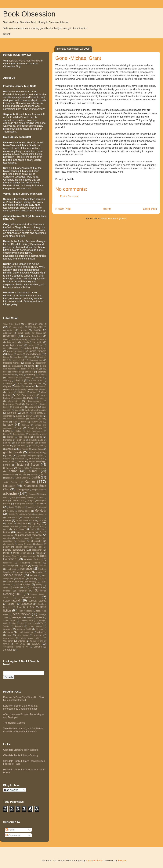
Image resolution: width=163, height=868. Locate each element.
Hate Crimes (9, 462)
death (30, 398)
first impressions (34, 431)
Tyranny (19, 626)
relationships (9, 566)
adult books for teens (30, 333)
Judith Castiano (11, 482)
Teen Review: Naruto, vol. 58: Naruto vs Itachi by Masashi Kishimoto (23, 730)
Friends (38, 437)
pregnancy (37, 550)
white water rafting (31, 638)
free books (24, 437)
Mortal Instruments (33, 518)
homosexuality (40, 468)
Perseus (22, 541)
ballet (11, 354)
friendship (7, 440)
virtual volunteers (25, 632)
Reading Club (9, 556)
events (39, 416)
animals (25, 342)
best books (18, 357)
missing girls (41, 514)
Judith (36, 477)
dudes (18, 410)
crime (10, 392)
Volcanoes (42, 632)
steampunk (37, 587)
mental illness (24, 511)
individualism (9, 475)
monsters (12, 517)
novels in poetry (26, 532)
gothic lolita (37, 449)
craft (44, 389)
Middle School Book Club (20, 514)
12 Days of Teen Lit (35, 324)
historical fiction (28, 465)
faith (15, 422)
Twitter (6, 626)
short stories (23, 584)
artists (6, 348)
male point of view (24, 504)
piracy (20, 544)
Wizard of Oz (36, 641)
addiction (8, 333)
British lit (29, 372)
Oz (41, 532)
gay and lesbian (25, 443)
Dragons (33, 407)
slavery (39, 585)
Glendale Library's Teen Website (21, 750)
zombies (8, 650)
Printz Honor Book (22, 553)
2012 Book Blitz (35, 327)
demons (43, 398)
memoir (42, 507)
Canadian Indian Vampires (19, 378)
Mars (12, 507)
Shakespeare (13, 582)
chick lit (19, 380)
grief (20, 456)
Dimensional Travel (12, 404)
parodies (7, 538)
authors (42, 348)
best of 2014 (19, 360)
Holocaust (8, 468)
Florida (6, 434)
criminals (22, 392)
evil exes (7, 419)
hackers (7, 459)
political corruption (24, 547)
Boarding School (12, 363)
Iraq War (22, 475)
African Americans (33, 336)
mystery (36, 523)
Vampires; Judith (24, 629)
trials (14, 623)
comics (29, 386)
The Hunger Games (14, 723)
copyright (24, 389)
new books (19, 529)
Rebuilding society (30, 563)
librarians (33, 494)
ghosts (10, 449)
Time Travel (9, 620)
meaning (31, 507)
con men (42, 386)
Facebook (21, 419)
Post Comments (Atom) (114, 219)
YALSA (36, 644)
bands (19, 354)
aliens (6, 339)
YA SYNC (20, 644)
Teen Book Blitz (25, 607)
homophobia (23, 468)
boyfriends (16, 372)
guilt (41, 456)
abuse (24, 330)
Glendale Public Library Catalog (21, 755)
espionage (8, 416)
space (6, 587)
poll (40, 547)
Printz (6, 553)
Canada (43, 375)
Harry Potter (36, 459)
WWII (6, 644)
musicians (22, 523)
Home (107, 209)
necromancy (37, 526)
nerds (6, 529)
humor (33, 471)
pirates (30, 544)
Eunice (19, 416)
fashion (26, 425)
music (10, 523)
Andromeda (12, 342)
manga (42, 503)
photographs (9, 544)
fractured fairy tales (37, 434)
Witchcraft (8, 641)
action (37, 330)
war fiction (23, 635)
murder (43, 520)
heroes (21, 461)
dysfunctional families (35, 410)
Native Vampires (11, 526)
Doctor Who (19, 407)
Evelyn (29, 416)
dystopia (11, 413)
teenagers (17, 617)
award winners (38, 351)
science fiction (13, 575)
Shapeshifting (30, 582)
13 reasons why (16, 327)
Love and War (18, 501)
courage (35, 389)
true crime (32, 623)
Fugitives (20, 440)
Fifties (19, 431)
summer (23, 591)
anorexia (38, 342)
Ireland (34, 475)
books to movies (29, 369)
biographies (36, 360)
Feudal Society (35, 428)
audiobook (29, 348)
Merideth (40, 511)
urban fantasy (35, 626)
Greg (9, 455)
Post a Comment (69, 196)
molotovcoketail (95, 861)
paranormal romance (30, 535)
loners (40, 498)
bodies (28, 363)
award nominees (16, 351)
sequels (21, 579)
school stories (24, 572)
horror (13, 471)
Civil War (23, 384)
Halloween (20, 459)
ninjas (33, 529)
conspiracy (11, 389)
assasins (16, 348)
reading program (28, 556)
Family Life (36, 422)
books (31, 366)
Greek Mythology (38, 452)
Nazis (25, 526)
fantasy (8, 425)
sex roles (42, 579)
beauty (6, 357)
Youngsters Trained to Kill (16, 647)
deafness (18, 398)
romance (26, 569)
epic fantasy (38, 413)
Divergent (30, 404)
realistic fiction (32, 559)
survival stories (37, 601)
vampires (8, 629)
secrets (34, 575)
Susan (11, 604)
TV (42, 623)
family (24, 422)
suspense (27, 604)
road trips (11, 569)
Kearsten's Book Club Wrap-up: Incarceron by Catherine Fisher (20, 707)
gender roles (19, 446)
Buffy (21, 375)
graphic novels (13, 452)
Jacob (43, 475)
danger (33, 392)
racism (39, 553)
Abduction (8, 330)
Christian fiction (36, 381)
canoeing (7, 381)
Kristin (12, 493)
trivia (22, 623)
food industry (19, 434)
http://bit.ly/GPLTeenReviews (24, 61)
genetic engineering (37, 446)
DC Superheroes (26, 395)
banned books (33, 354)
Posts (10, 830)
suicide (7, 591)
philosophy (36, 541)
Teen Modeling (25, 611)
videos (10, 632)
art (41, 345)
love (5, 500)
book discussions (15, 366)
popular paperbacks (14, 550)
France (10, 437)
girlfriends (24, 449)
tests (29, 617)
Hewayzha (33, 462)
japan (9, 478)
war (9, 635)
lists (14, 498)
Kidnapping (22, 490)
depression (14, 401)
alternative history (20, 339)
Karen (30, 482)
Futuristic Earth (36, 440)
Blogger (122, 861)
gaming (7, 443)
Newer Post (63, 209)
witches (22, 641)
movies (7, 520)
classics (37, 383)
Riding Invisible (39, 566)
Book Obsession (29, 14)
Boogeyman (41, 363)
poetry (6, 547)
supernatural (11, 600)
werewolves (8, 638)
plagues (40, 544)
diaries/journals (34, 401)
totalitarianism (27, 621)
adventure (10, 336)
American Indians (38, 339)
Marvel (21, 507)
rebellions (7, 563)
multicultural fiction (25, 520)
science (39, 572)
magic (31, 500)
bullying (31, 374)
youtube (38, 647)
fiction (6, 431)
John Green (22, 478)
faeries (33, 419)
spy (25, 587)
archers (32, 345)
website (38, 635)
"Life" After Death (12, 324)
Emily (25, 413)
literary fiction (26, 497)
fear (20, 428)
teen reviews (22, 614)
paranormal (8, 535)
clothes (18, 386)
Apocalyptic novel (13, 345)
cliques (7, 386)
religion (23, 565)
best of (31, 357)
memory (10, 511)
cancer (39, 378)
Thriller (39, 617)
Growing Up (31, 456)
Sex (31, 579)
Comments (13, 835)
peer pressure (23, 538)
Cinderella (8, 384)
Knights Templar (39, 490)
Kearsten (9, 486)
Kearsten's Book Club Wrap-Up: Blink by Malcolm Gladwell (24, 699)
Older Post (150, 209)
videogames (41, 629)
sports (16, 587)
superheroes (29, 597)
